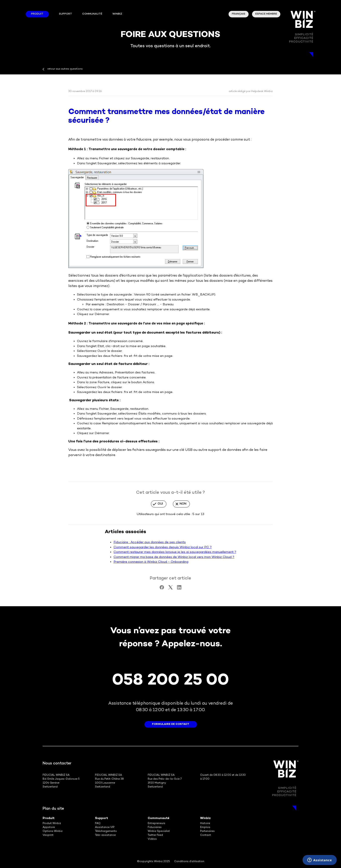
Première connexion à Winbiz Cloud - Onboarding (151, 562)
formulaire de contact (171, 724)
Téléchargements (106, 831)
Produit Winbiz (52, 824)
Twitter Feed (155, 835)
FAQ (98, 824)
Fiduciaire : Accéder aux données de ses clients (150, 542)
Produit (37, 14)
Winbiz (205, 818)
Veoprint (48, 835)
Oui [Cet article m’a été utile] (160, 504)
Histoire (205, 824)
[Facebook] (162, 589)
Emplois (205, 827)
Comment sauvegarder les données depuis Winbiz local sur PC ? (163, 547)
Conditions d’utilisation (189, 862)
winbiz (117, 14)
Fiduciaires (155, 827)
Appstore (49, 827)
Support (65, 14)
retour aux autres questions (65, 69)
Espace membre (266, 14)
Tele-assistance (105, 835)
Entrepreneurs (156, 824)
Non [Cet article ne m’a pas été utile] (183, 504)
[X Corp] (170, 589)
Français (239, 14)
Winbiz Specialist (159, 831)
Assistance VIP (105, 827)
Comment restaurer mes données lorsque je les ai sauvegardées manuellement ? (175, 552)
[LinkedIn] (179, 589)
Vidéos (152, 839)
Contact (206, 835)
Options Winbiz (53, 831)
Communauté (92, 14)
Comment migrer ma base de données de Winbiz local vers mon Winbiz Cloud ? (174, 557)
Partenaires (207, 831)
